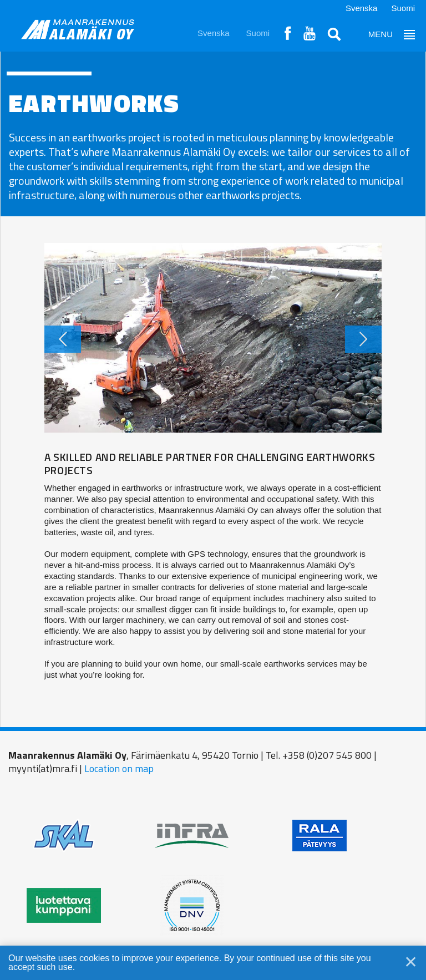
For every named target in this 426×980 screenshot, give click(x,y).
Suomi (403, 8)
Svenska (362, 8)
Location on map (119, 768)
